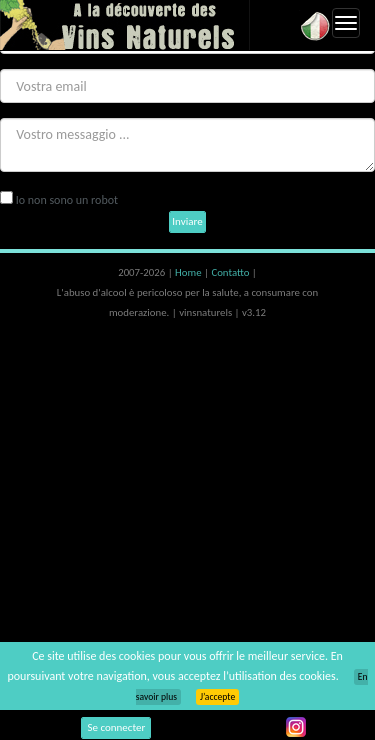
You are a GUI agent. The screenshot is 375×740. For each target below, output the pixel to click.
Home (189, 272)
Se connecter (116, 727)
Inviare (187, 221)
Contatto (231, 272)
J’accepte (217, 697)
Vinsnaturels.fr (125, 25)
